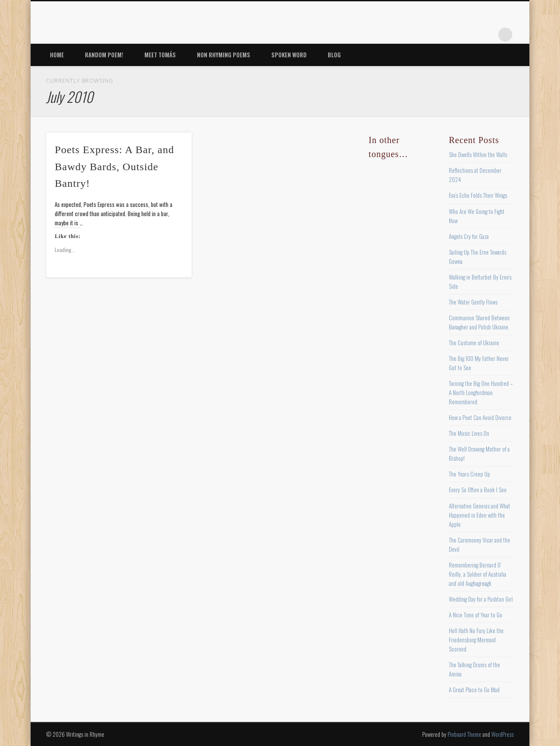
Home (57, 55)
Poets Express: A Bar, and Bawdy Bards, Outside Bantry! (114, 167)
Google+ (487, 35)
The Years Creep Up (469, 474)
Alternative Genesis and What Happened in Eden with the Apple (479, 515)
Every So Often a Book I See (478, 490)
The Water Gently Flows (473, 302)
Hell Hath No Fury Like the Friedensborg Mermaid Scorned (476, 640)
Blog (334, 55)
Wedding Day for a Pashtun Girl (481, 599)
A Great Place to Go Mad (474, 690)
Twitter (434, 35)
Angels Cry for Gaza (469, 236)
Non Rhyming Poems (224, 55)
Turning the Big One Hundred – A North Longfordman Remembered (481, 392)
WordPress (502, 734)
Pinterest (451, 35)
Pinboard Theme (464, 734)
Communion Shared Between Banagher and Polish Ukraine (479, 322)
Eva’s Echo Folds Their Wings (478, 195)
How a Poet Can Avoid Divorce (480, 417)
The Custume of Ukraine (474, 343)
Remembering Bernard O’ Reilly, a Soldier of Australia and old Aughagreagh (478, 574)
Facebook (416, 35)
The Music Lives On (469, 433)
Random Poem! (104, 55)
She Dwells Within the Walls (478, 154)
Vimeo (469, 35)
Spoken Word (289, 55)
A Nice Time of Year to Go (476, 615)
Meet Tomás (160, 55)
